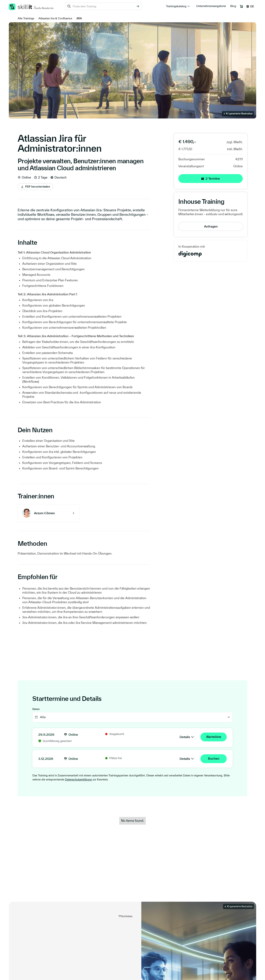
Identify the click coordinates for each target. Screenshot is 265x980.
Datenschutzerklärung (78, 779)
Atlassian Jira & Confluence (55, 18)
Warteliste (214, 737)
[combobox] (103, 6)
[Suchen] (138, 6)
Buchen (214, 758)
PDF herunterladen (38, 187)
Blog (233, 6)
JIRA (79, 18)
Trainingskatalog (176, 6)
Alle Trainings (26, 18)
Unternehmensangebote (211, 6)
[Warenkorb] (241, 6)
